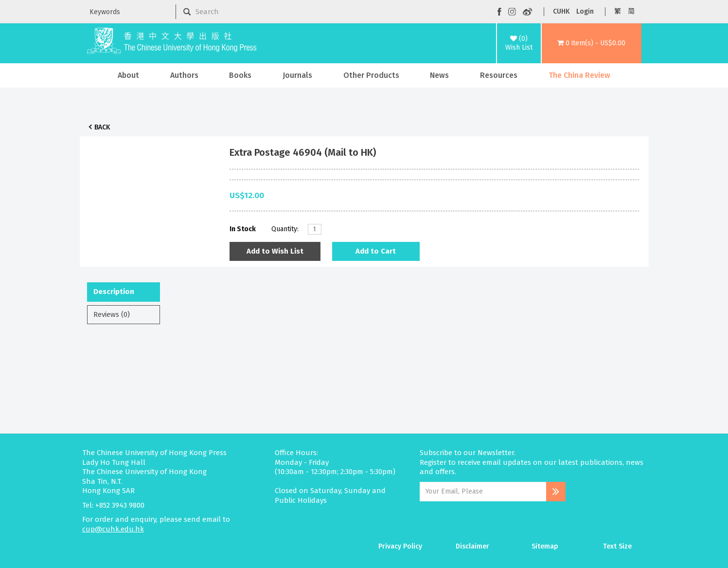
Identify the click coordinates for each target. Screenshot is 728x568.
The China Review (579, 75)
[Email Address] (483, 492)
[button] (592, 43)
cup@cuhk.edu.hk (113, 529)
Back (102, 127)
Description (114, 292)
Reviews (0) (112, 314)
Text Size (617, 546)
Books (240, 75)
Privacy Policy (400, 546)
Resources (499, 75)
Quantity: (285, 229)
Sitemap (545, 546)
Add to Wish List (275, 251)
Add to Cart (376, 251)
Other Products (371, 75)
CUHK (561, 11)
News (439, 75)
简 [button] (631, 11)
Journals (297, 75)
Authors (184, 75)
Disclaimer (472, 546)
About (128, 75)
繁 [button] (618, 11)
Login (585, 11)
